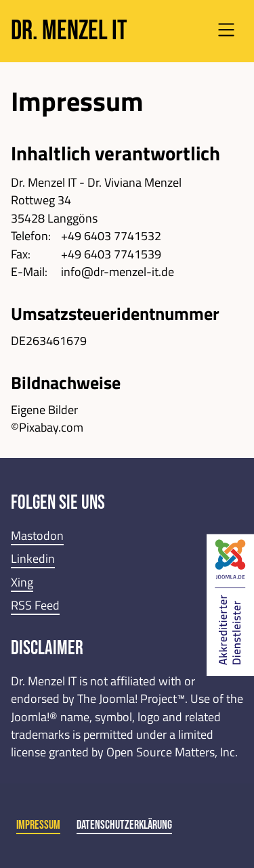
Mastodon (37, 535)
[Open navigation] (226, 31)
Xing (22, 582)
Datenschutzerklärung (124, 825)
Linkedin (33, 558)
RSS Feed (35, 605)
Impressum (38, 825)
